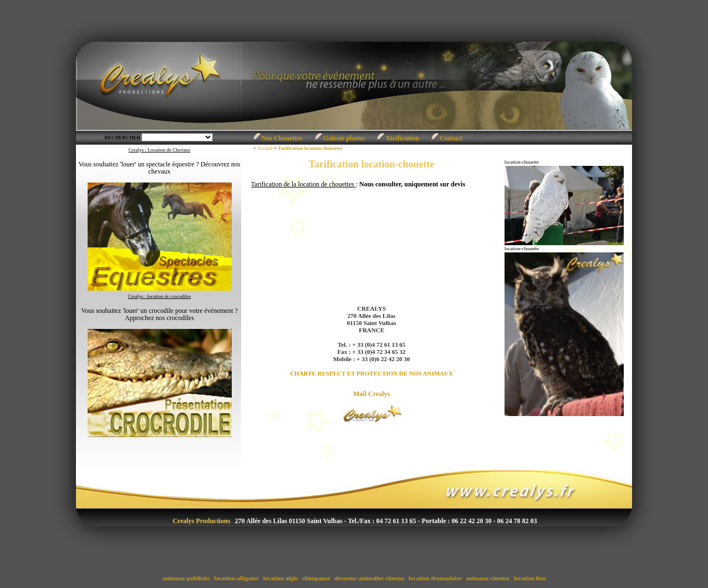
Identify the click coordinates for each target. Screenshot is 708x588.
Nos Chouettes (282, 138)
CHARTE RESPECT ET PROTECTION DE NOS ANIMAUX (371, 373)
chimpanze (316, 578)
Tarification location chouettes (310, 148)
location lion (530, 578)
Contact (451, 138)
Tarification (402, 138)
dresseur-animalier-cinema (370, 578)
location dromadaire (435, 578)
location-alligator (237, 578)
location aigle (281, 578)
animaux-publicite (186, 578)
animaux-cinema (488, 578)
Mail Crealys (371, 394)
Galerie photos (344, 138)
